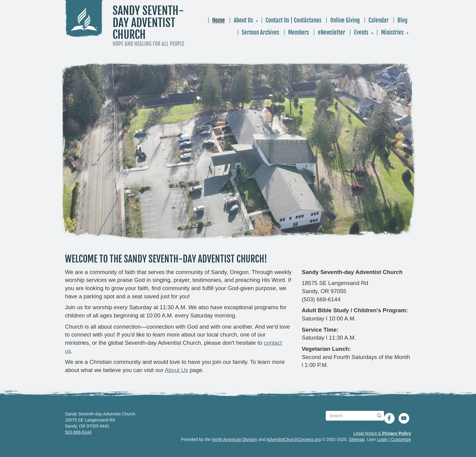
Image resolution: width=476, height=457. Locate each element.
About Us (243, 20)
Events (361, 32)
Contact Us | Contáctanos (294, 20)
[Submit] (379, 416)
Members (299, 32)
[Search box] (355, 416)
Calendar (379, 20)
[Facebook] (389, 418)
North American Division (235, 439)
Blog (402, 20)
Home (219, 20)
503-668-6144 (78, 432)
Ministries (392, 32)
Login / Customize (394, 439)
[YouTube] (404, 418)
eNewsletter (331, 32)
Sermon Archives (260, 32)
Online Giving (345, 20)
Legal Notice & (382, 433)
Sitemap (357, 439)
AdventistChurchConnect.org (294, 439)
